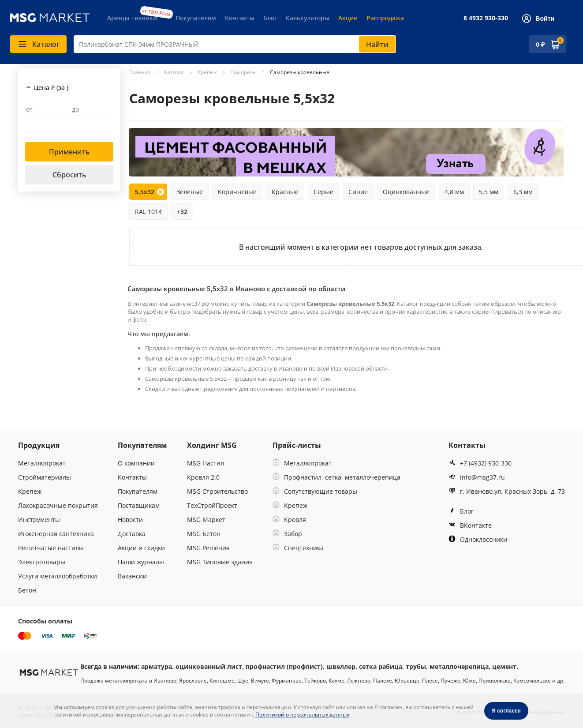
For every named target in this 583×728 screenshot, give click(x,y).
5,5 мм (489, 192)
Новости (130, 520)
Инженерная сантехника (56, 534)
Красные (285, 192)
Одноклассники (478, 539)
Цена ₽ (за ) (51, 88)
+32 (182, 212)
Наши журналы (141, 562)
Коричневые (237, 192)
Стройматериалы (45, 477)
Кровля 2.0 (203, 477)
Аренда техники (132, 18)
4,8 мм (454, 192)
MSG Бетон (204, 534)
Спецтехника (298, 548)
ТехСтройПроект (212, 505)
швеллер (341, 666)
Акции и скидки (141, 548)
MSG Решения (208, 548)
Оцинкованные (406, 192)
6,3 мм (523, 192)
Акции (348, 18)
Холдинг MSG (212, 445)
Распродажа (385, 18)
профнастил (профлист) (284, 666)
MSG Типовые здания (220, 562)
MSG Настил (206, 463)
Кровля (289, 520)
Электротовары (42, 562)
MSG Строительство (217, 491)
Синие (358, 192)
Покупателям (196, 18)
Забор (287, 534)
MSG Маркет (206, 520)
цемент (504, 666)
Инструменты (39, 520)
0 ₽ (540, 44)
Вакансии (132, 576)
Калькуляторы (308, 18)
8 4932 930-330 (486, 18)
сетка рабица (381, 666)
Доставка (132, 534)
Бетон (27, 590)
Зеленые (190, 192)
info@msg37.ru (477, 477)
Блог (270, 18)
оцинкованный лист (209, 666)
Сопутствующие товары (315, 491)
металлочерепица (459, 666)
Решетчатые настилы (51, 548)
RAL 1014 (148, 212)
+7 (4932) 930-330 (480, 463)
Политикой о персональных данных (302, 715)
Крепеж (30, 491)
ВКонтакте (470, 525)
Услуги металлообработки (58, 576)
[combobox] (235, 44)
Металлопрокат (42, 463)
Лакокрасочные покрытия (58, 505)
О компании (136, 463)
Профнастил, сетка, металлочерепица (336, 477)
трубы (416, 666)
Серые (323, 192)
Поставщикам (139, 505)
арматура (157, 666)
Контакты (240, 18)
